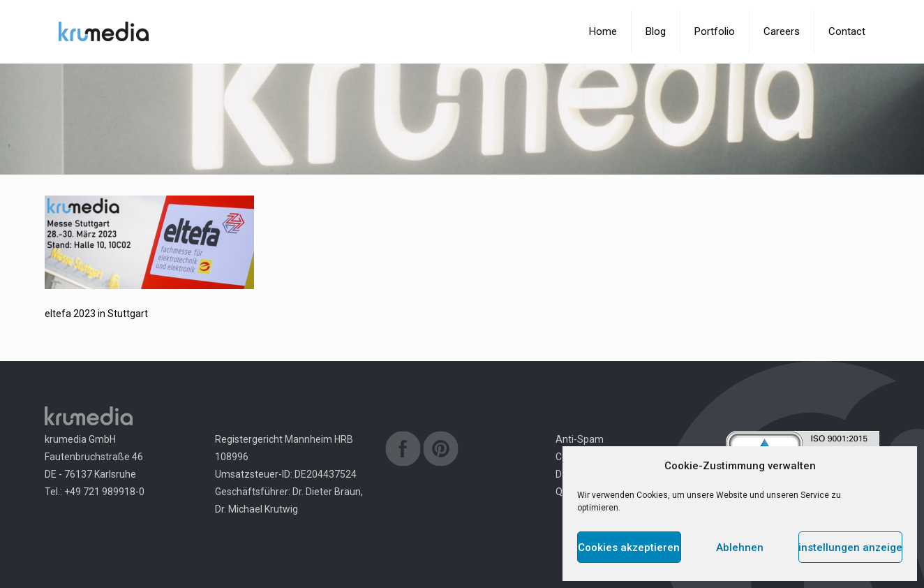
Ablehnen (740, 547)
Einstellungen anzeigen (850, 547)
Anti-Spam (580, 439)
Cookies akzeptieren (629, 547)
